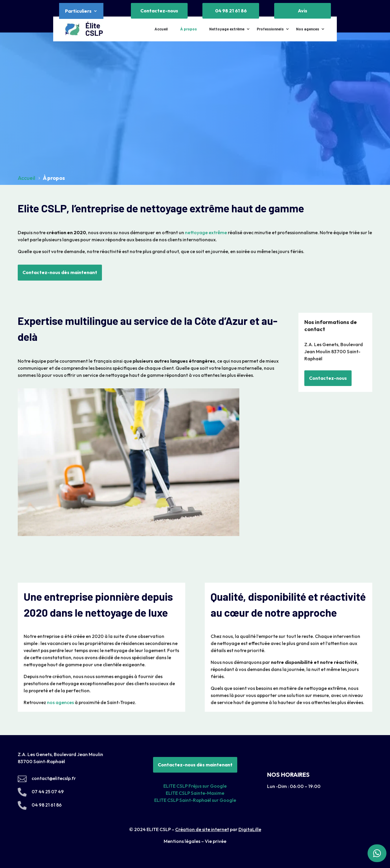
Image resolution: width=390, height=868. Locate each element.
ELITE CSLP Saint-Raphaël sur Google (195, 800)
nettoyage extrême (206, 232)
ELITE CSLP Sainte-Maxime (195, 793)
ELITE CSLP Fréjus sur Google (195, 786)
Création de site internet (202, 829)
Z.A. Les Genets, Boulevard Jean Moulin (60, 754)
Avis (303, 11)
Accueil (161, 29)
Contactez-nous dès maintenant (60, 272)
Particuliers (78, 11)
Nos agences (308, 29)
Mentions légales (182, 841)
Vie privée (216, 841)
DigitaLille (250, 829)
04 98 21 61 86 (231, 11)
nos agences (60, 702)
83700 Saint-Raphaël (42, 761)
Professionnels (270, 29)
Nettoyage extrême (227, 29)
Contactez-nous (159, 11)
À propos (188, 29)
